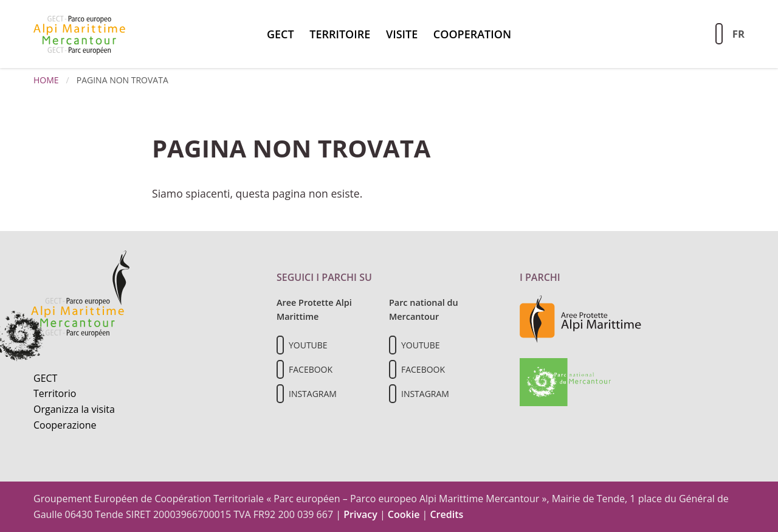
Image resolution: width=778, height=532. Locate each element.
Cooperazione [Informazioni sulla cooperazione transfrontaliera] (65, 425)
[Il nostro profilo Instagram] (280, 394)
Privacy (360, 514)
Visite (402, 34)
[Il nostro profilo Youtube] (280, 345)
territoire (340, 34)
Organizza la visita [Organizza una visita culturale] (74, 409)
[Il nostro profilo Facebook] (280, 369)
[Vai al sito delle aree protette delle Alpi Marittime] (580, 319)
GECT (281, 34)
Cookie (404, 514)
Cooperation (472, 34)
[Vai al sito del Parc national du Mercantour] (565, 381)
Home (46, 80)
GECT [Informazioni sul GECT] (45, 378)
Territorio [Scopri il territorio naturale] (55, 393)
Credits (446, 514)
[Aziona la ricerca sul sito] (719, 34)
